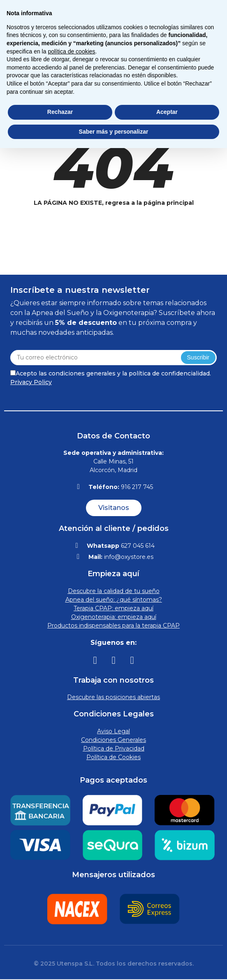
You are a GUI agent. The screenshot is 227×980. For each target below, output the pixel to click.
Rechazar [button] (60, 112)
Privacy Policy (31, 382)
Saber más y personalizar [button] (114, 132)
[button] (114, 508)
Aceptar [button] (167, 112)
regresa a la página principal (149, 203)
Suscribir (198, 357)
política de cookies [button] (71, 51)
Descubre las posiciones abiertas (113, 697)
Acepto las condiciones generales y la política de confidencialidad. (111, 378)
